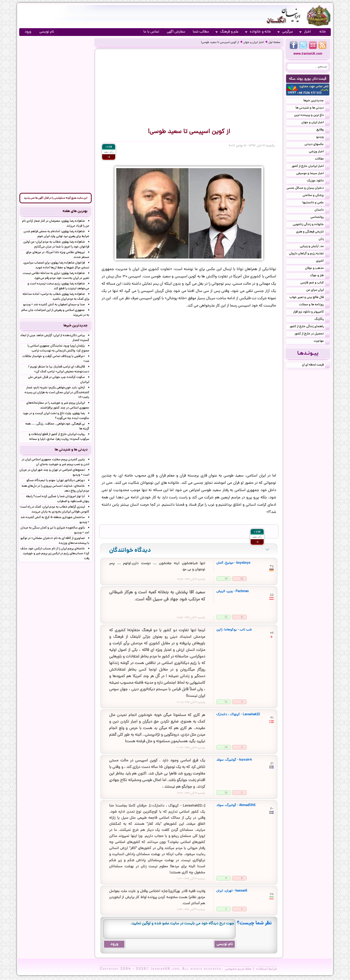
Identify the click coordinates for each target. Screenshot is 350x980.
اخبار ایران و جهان (254, 43)
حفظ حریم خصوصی (238, 969)
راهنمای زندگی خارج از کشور (310, 327)
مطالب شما (201, 32)
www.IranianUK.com (308, 54)
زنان (324, 239)
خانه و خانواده (258, 32)
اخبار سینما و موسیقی (313, 174)
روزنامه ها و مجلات (314, 305)
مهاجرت (322, 341)
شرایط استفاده (267, 969)
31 (226, 702)
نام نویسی (47, 32)
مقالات (322, 159)
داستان (322, 210)
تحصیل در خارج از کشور (312, 334)
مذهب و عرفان (317, 269)
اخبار (305, 32)
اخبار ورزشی (319, 152)
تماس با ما (151, 32)
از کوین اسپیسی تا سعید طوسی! (220, 43)
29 (226, 747)
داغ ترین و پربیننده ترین (312, 116)
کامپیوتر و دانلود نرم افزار (311, 312)
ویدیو (323, 137)
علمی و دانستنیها (316, 203)
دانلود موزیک (318, 181)
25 (242, 578)
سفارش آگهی (176, 32)
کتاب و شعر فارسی (315, 283)
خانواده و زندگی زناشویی (311, 225)
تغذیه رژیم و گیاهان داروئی (309, 254)
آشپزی (323, 261)
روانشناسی (320, 218)
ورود (28, 32)
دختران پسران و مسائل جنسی (308, 188)
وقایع (323, 130)
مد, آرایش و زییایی (315, 247)
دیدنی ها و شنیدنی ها (313, 108)
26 (226, 792)
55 (226, 617)
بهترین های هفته (75, 211)
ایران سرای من (318, 290)
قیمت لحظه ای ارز (316, 365)
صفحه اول (274, 43)
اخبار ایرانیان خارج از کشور (311, 167)
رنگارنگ (322, 320)
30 (226, 578)
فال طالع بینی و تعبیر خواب (310, 298)
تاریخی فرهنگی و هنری (313, 232)
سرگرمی (285, 32)
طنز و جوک (320, 276)
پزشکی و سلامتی (316, 196)
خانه (323, 32)
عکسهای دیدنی (317, 145)
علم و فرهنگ (227, 32)
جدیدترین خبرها (316, 101)
